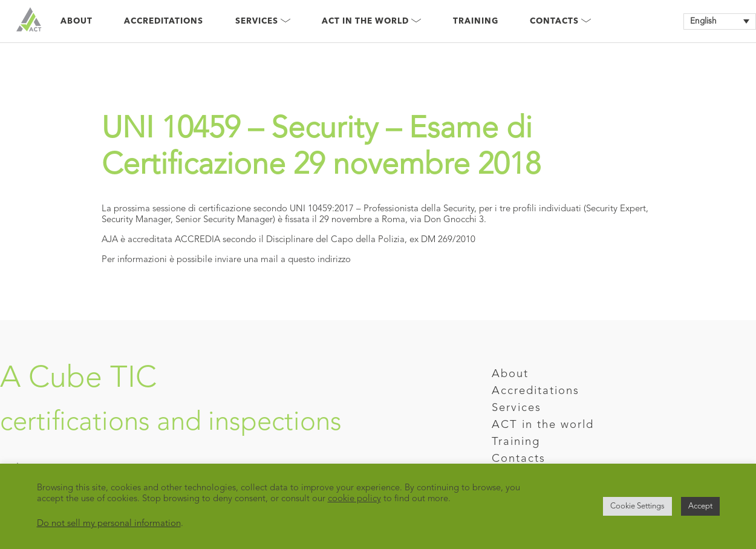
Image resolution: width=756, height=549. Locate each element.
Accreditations (164, 21)
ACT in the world (543, 426)
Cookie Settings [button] (637, 506)
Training (476, 21)
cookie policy (354, 499)
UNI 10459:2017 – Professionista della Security (382, 209)
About (77, 21)
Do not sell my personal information (109, 524)
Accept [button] (700, 506)
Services (263, 21)
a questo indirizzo (316, 260)
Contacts (560, 21)
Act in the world (371, 21)
